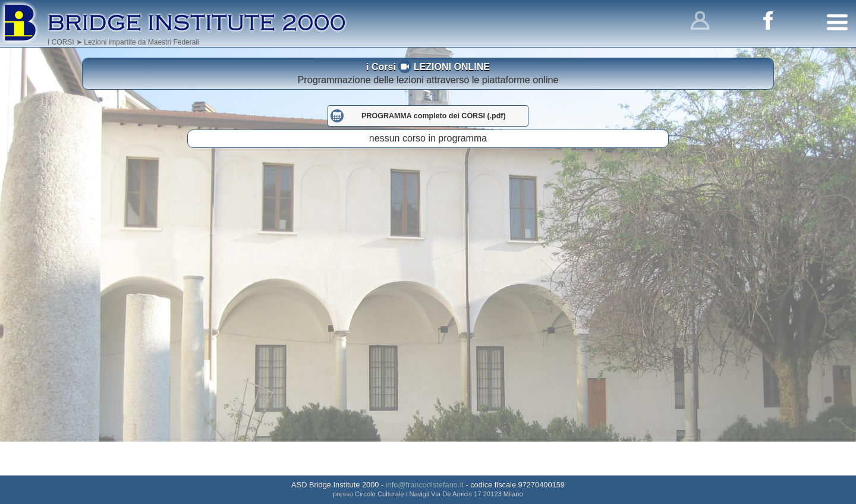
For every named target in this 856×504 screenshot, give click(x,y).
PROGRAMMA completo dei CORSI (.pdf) (434, 150)
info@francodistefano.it (425, 485)
